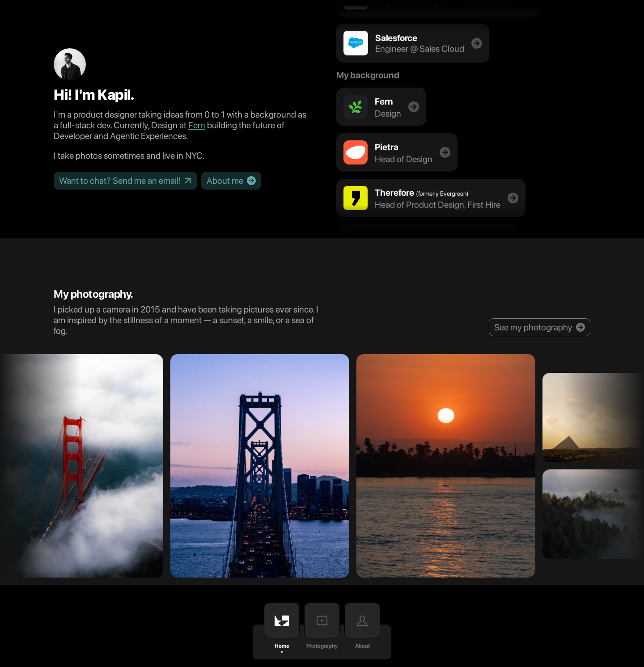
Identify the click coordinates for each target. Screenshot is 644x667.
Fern (197, 125)
